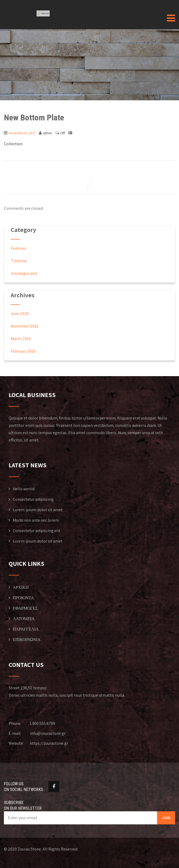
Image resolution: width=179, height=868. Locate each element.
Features (18, 248)
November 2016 (25, 326)
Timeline (19, 261)
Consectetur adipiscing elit (37, 531)
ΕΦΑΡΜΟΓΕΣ (25, 608)
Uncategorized (24, 273)
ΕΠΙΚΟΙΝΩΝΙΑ (27, 640)
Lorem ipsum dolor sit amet (38, 510)
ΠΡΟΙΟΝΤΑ (23, 598)
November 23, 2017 (22, 133)
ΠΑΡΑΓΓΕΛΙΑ (26, 629)
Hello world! (24, 489)
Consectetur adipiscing (33, 499)
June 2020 (20, 314)
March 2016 (21, 339)
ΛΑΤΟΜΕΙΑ (24, 619)
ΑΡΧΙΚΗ (21, 587)
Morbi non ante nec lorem (36, 520)
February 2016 (23, 351)
